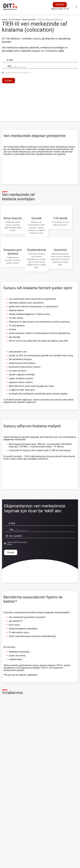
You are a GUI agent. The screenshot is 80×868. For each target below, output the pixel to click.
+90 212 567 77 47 (60, 9)
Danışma (60, 4)
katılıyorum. (26, 73)
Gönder (9, 80)
